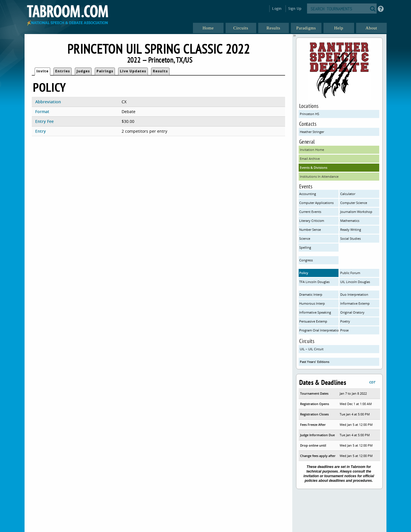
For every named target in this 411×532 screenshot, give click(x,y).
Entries (63, 71)
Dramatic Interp (311, 294)
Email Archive (310, 159)
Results (160, 71)
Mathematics (350, 221)
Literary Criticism (312, 221)
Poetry (345, 321)
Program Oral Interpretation (319, 330)
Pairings (105, 71)
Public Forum (350, 273)
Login (277, 9)
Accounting (308, 194)
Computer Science (354, 203)
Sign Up (295, 9)
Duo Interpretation (354, 294)
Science (305, 238)
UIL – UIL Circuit (312, 349)
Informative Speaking (315, 312)
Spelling (305, 247)
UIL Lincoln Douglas (355, 282)
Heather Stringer (312, 132)
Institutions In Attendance (319, 176)
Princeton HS (309, 114)
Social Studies (350, 238)
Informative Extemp (355, 303)
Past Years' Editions (315, 362)
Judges (83, 71)
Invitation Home (312, 150)
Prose (344, 330)
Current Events (310, 212)
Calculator (348, 194)
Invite (42, 71)
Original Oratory (352, 312)
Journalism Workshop (356, 212)
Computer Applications (316, 203)
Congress (306, 260)
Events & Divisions (314, 167)
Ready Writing (351, 230)
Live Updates (133, 71)
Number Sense (310, 230)
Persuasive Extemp (313, 321)
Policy (304, 273)
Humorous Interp (312, 303)
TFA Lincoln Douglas (314, 282)
